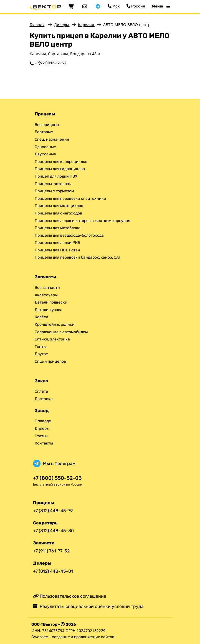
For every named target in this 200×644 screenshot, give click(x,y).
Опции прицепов (50, 361)
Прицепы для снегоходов (58, 213)
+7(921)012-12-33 (50, 63)
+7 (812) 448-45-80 (53, 531)
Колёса (41, 317)
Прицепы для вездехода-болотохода (69, 235)
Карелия (86, 25)
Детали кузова (49, 310)
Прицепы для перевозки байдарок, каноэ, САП (78, 257)
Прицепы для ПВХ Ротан (57, 250)
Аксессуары (46, 295)
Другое (41, 354)
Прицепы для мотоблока (58, 228)
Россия (136, 6)
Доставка (44, 399)
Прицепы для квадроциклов (61, 162)
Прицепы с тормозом (54, 191)
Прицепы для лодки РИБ (57, 243)
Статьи (41, 436)
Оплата (41, 391)
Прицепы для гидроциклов (60, 169)
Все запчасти (47, 288)
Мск (114, 6)
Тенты (40, 347)
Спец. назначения (52, 139)
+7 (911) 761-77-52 (51, 551)
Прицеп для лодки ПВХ (56, 176)
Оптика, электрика (52, 339)
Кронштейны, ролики (55, 324)
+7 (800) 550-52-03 (57, 478)
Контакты (44, 443)
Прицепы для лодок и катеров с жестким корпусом (83, 221)
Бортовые (44, 132)
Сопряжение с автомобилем (61, 332)
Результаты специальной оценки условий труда (88, 606)
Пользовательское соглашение (70, 596)
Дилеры (62, 25)
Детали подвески (51, 302)
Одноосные (45, 147)
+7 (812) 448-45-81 (53, 571)
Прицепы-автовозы (53, 184)
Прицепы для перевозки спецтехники (70, 199)
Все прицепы (47, 125)
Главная (37, 25)
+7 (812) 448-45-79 (53, 511)
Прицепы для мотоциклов (59, 206)
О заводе (43, 421)
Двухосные (45, 154)
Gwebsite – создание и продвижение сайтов (73, 637)
